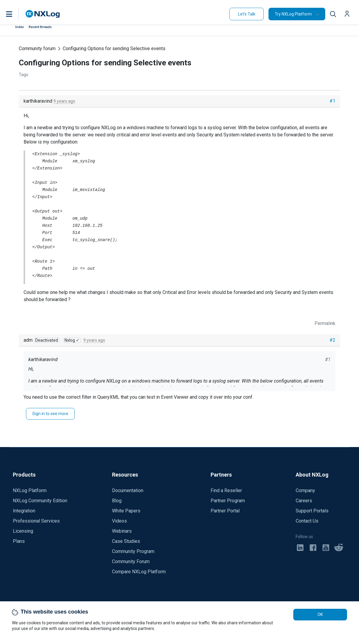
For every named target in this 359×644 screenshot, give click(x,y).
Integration (24, 511)
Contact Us (307, 521)
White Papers (126, 511)
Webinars (122, 531)
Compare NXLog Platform (139, 572)
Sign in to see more (50, 414)
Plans (19, 541)
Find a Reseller (226, 490)
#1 (332, 101)
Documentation (128, 490)
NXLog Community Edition (40, 501)
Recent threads (40, 27)
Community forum (37, 48)
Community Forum (131, 561)
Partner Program (228, 501)
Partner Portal (225, 511)
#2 (332, 340)
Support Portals (312, 511)
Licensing (23, 531)
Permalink (325, 323)
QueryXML (108, 397)
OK (320, 614)
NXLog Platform (30, 490)
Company (305, 490)
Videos (119, 521)
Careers (304, 501)
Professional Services (36, 521)
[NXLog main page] (43, 14)
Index (20, 27)
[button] (15, 14)
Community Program (133, 551)
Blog (117, 501)
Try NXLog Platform (293, 14)
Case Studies (126, 541)
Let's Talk (247, 14)
